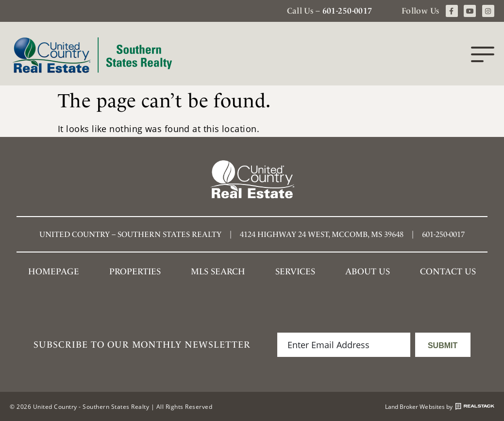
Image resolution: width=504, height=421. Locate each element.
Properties (135, 271)
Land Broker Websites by (440, 406)
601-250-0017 (347, 11)
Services (295, 271)
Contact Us (448, 271)
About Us (368, 271)
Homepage (54, 271)
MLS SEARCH (218, 271)
